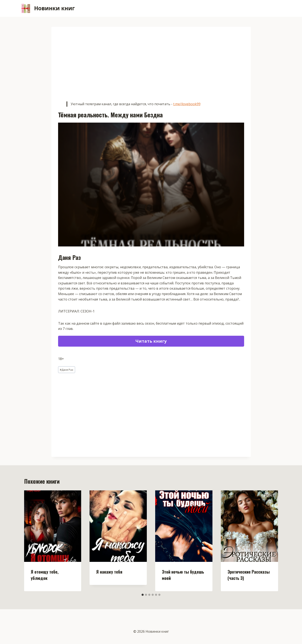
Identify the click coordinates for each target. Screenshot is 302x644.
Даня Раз (66, 370)
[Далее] (271, 541)
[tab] (143, 595)
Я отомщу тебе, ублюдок (45, 575)
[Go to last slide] (32, 541)
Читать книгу (151, 341)
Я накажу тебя (109, 572)
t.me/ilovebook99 (187, 104)
